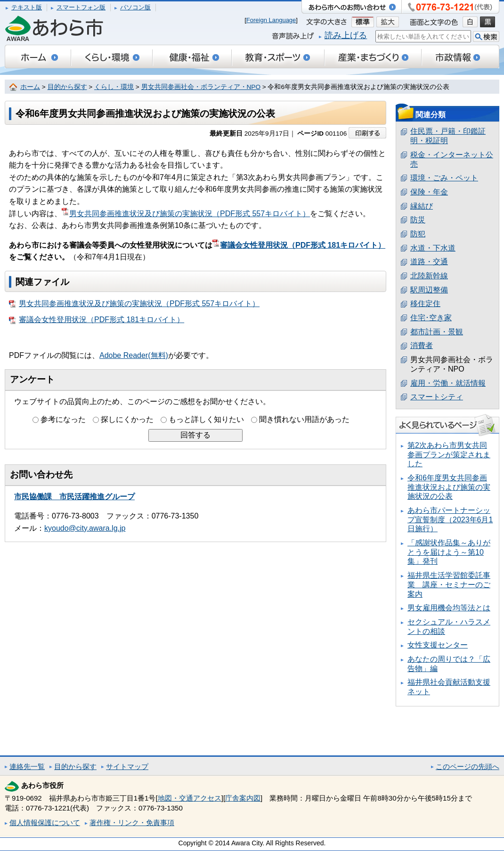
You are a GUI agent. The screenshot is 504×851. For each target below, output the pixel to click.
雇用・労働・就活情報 (448, 383)
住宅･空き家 (431, 318)
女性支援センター (438, 645)
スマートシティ (437, 397)
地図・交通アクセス (190, 798)
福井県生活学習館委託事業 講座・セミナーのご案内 (449, 584)
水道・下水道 (433, 248)
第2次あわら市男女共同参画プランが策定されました (449, 454)
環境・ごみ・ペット (444, 178)
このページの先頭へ (467, 766)
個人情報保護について (45, 823)
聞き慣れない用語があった (304, 419)
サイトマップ (127, 766)
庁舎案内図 (243, 798)
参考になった (63, 419)
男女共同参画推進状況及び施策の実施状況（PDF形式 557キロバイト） (186, 214)
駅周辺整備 (429, 290)
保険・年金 (429, 192)
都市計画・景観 (437, 332)
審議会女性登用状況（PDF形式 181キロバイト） (299, 245)
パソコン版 (135, 7)
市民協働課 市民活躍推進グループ (74, 497)
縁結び (422, 206)
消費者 (422, 345)
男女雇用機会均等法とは (449, 608)
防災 (418, 220)
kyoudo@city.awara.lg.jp (85, 528)
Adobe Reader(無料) (134, 355)
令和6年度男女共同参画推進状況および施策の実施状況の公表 (449, 487)
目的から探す (67, 87)
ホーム (30, 87)
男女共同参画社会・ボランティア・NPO (201, 87)
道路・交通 (429, 262)
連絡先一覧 (27, 766)
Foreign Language (271, 20)
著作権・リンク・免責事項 (132, 823)
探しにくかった (127, 419)
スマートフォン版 (81, 7)
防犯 (418, 234)
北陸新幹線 (429, 276)
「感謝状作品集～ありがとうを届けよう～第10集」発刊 (449, 552)
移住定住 (425, 304)
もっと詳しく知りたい (206, 419)
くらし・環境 (114, 87)
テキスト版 (27, 7)
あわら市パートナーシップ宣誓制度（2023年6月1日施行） (450, 519)
